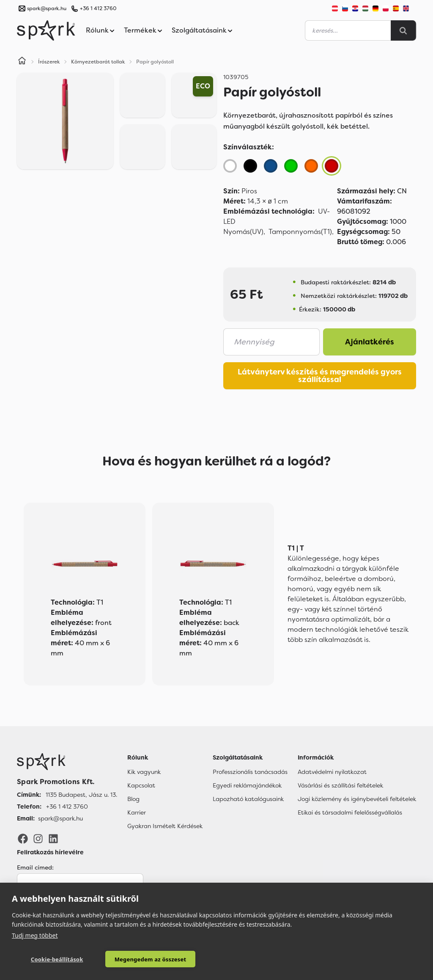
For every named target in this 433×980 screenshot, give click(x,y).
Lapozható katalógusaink (248, 799)
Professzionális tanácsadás (250, 772)
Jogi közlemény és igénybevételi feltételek (357, 799)
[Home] (22, 62)
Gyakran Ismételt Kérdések (165, 826)
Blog (133, 799)
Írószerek (49, 62)
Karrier (137, 812)
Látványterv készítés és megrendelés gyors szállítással (320, 376)
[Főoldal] (67, 762)
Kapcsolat (141, 785)
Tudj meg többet (35, 935)
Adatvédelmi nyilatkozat (332, 772)
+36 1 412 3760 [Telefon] (67, 807)
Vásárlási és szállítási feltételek (340, 785)
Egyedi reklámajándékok (247, 785)
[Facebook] (23, 838)
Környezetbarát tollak (98, 62)
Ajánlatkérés (370, 342)
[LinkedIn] (53, 838)
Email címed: (35, 867)
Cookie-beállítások (52, 959)
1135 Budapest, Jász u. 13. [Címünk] (81, 795)
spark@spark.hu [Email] (60, 818)
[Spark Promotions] (46, 30)
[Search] (403, 30)
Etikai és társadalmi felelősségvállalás (350, 812)
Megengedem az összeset (136, 959)
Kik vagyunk (144, 772)
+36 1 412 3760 (98, 8)
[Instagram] (38, 838)
